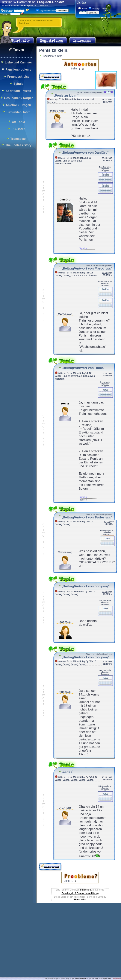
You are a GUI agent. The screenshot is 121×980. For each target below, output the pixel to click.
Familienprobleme (18, 70)
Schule (18, 84)
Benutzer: (7, 11)
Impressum (85, 890)
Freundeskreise (18, 77)
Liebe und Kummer (18, 62)
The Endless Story (18, 145)
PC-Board (18, 129)
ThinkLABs (80, 900)
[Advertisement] (58, 931)
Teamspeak (18, 139)
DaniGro (65, 200)
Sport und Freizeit (18, 91)
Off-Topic (18, 122)
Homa (65, 404)
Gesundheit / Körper (18, 98)
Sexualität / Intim (18, 112)
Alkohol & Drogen (18, 105)
